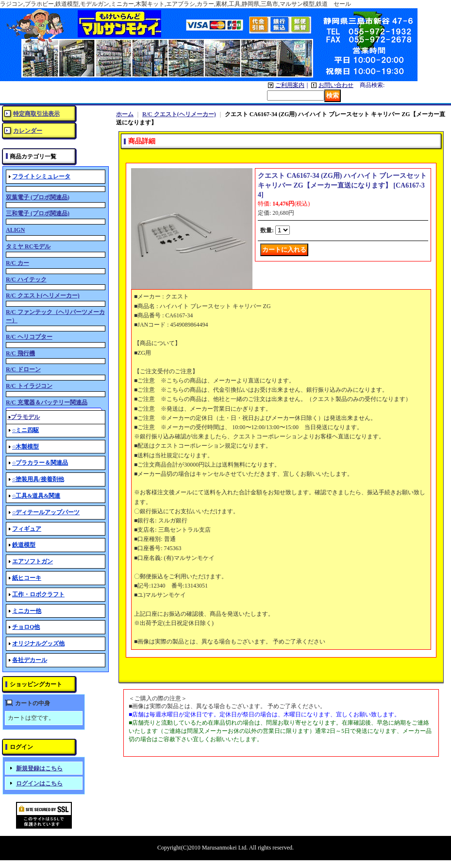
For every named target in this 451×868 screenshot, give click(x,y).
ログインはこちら (39, 783)
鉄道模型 (24, 545)
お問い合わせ (336, 85)
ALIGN (15, 230)
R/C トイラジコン (29, 386)
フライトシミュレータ (41, 176)
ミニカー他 (27, 611)
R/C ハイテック (26, 279)
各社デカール (30, 660)
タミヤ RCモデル (28, 246)
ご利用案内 (290, 85)
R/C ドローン (23, 369)
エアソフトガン (33, 561)
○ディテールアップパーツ (46, 512)
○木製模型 (25, 447)
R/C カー (17, 263)
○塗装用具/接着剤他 (38, 479)
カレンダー (28, 131)
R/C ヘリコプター (29, 337)
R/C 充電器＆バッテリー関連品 (47, 402)
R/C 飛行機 (20, 353)
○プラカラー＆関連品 (40, 463)
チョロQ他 (26, 627)
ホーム (125, 114)
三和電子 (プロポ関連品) (38, 213)
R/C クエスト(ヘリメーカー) (43, 295)
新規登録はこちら (39, 768)
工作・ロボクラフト (38, 594)
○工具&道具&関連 (36, 496)
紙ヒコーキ (27, 578)
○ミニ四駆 (25, 430)
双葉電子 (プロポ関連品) (38, 197)
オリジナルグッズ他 (38, 643)
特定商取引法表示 (36, 114)
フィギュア (27, 529)
